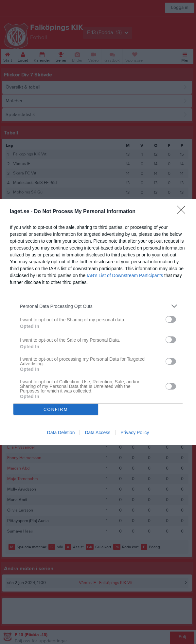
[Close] (183, 212)
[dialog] (98, 322)
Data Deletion (61, 433)
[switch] (171, 319)
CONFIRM (56, 409)
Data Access (98, 433)
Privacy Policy (135, 433)
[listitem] (98, 306)
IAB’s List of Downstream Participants (125, 275)
